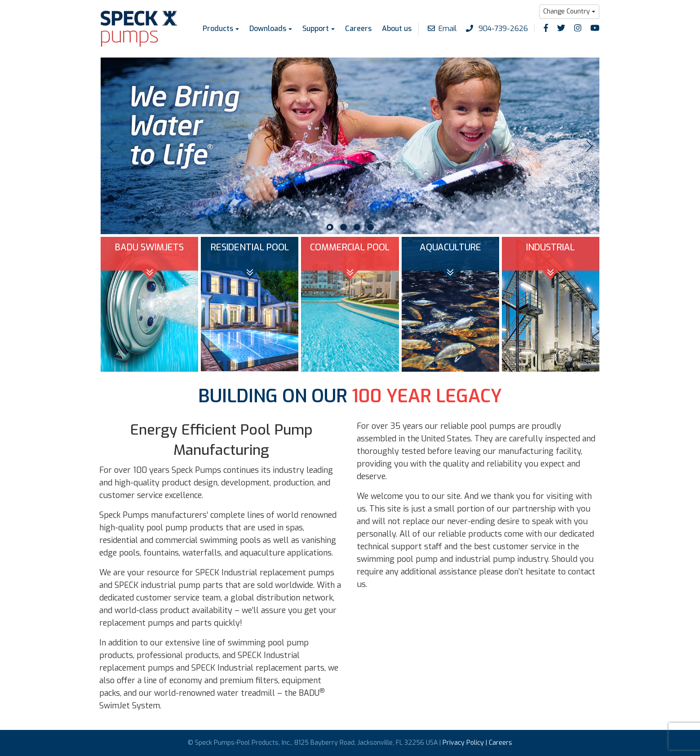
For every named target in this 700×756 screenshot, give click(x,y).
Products (218, 29)
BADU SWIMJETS (149, 247)
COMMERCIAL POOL (350, 247)
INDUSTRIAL (550, 247)
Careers (358, 29)
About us (397, 29)
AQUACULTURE (450, 247)
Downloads (268, 29)
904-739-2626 (497, 29)
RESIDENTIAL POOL (250, 247)
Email (442, 29)
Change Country (567, 11)
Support (316, 29)
